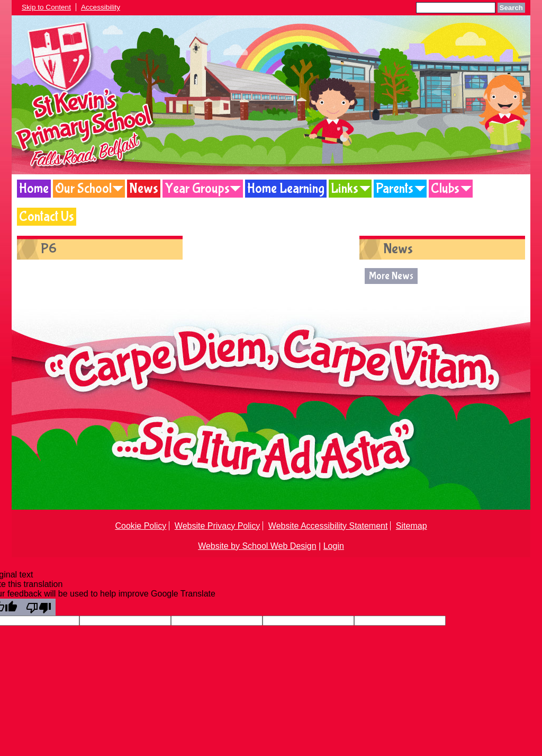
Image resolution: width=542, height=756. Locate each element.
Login (334, 546)
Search (511, 8)
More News (391, 276)
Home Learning (286, 189)
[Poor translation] (39, 607)
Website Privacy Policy (218, 526)
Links (345, 189)
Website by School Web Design (257, 546)
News (144, 189)
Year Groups (197, 189)
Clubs (445, 189)
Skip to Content (46, 7)
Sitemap (412, 526)
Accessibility (101, 7)
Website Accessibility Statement (328, 526)
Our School (83, 189)
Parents (395, 189)
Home (34, 189)
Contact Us (47, 217)
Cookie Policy (141, 526)
